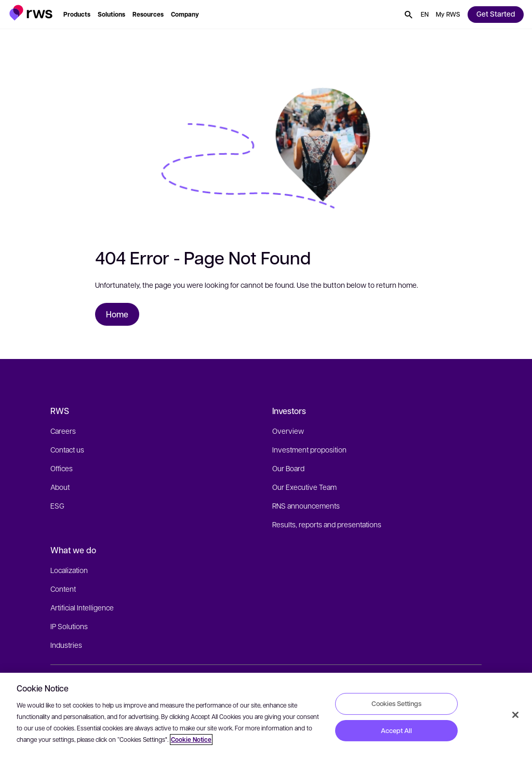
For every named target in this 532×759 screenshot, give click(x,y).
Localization (69, 570)
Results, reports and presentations (327, 524)
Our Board (288, 468)
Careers (63, 431)
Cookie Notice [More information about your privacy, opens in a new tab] (191, 740)
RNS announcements (306, 505)
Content (63, 589)
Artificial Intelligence (82, 607)
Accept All (396, 730)
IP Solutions (69, 626)
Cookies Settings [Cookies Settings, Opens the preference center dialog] (396, 703)
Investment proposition (309, 449)
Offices (62, 468)
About (60, 487)
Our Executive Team (304, 487)
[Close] (515, 715)
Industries (66, 645)
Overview (288, 431)
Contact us (67, 449)
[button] (31, 13)
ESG (57, 505)
